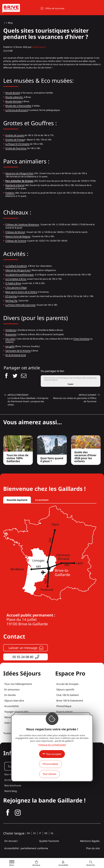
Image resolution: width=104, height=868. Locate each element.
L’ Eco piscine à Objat (16, 288)
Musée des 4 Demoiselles (18, 106)
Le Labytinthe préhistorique (20, 275)
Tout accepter (54, 754)
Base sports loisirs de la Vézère (21, 292)
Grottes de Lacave (15, 135)
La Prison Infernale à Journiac (20, 305)
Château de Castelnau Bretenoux (22, 224)
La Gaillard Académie (16, 266)
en (29, 833)
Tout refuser (49, 774)
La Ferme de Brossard (17, 110)
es (35, 833)
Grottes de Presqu (15, 140)
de (46, 833)
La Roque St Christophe (17, 144)
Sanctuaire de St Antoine (18, 351)
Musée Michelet (14, 101)
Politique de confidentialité (52, 745)
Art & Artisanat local (16, 355)
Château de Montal (15, 232)
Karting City (11, 301)
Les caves (10, 339)
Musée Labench (13, 97)
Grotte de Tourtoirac (16, 148)
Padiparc (10, 193)
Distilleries (11, 330)
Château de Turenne (16, 241)
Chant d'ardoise (81, 339)
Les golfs (10, 346)
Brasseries (11, 334)
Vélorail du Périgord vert (18, 270)
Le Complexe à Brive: (16, 279)
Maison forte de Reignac (18, 236)
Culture (8, 51)
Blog (10, 23)
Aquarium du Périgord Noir (19, 173)
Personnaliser (50, 764)
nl (52, 833)
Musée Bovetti (13, 93)
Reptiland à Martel (15, 185)
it (40, 833)
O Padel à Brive (13, 283)
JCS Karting (11, 296)
